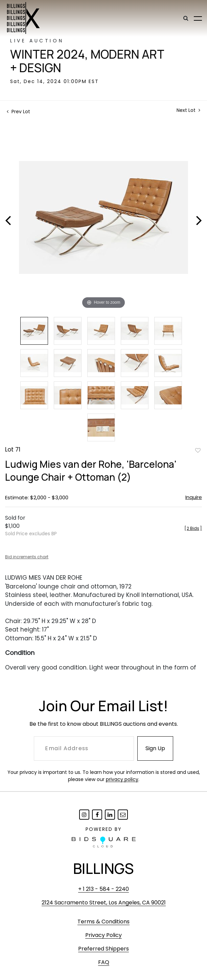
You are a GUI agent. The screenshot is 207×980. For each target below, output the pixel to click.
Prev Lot (18, 112)
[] (193, 528)
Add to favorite (198, 450)
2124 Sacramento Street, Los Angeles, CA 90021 (104, 903)
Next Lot (188, 110)
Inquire (194, 497)
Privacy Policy (103, 935)
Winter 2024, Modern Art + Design (87, 61)
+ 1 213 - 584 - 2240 (103, 889)
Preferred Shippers (103, 949)
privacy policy (122, 779)
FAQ (104, 962)
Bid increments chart (27, 557)
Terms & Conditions (103, 922)
